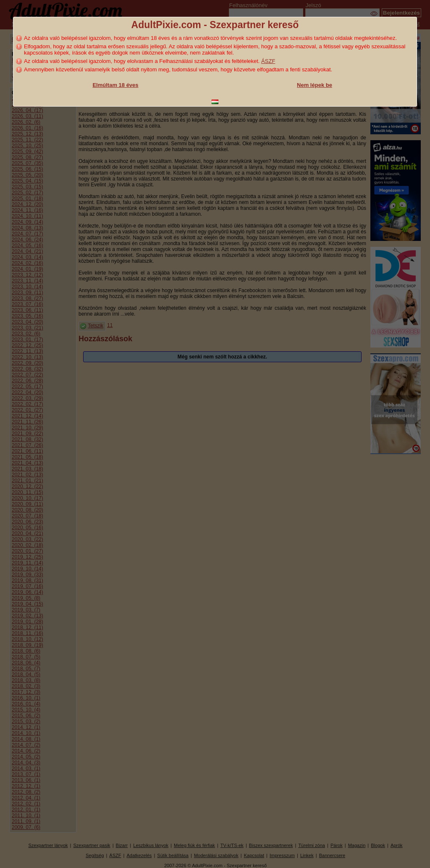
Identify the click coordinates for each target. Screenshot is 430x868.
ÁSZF (268, 61)
